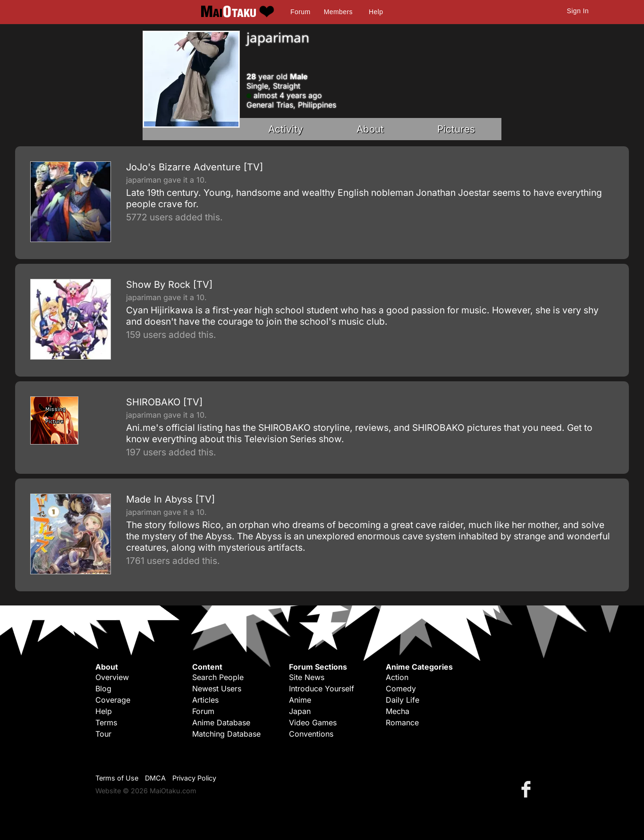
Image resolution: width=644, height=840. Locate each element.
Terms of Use (117, 778)
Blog (103, 689)
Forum (300, 12)
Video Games (313, 722)
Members (338, 12)
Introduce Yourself (322, 689)
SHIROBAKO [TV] (164, 402)
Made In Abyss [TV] (170, 499)
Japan (300, 711)
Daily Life (402, 700)
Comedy (401, 689)
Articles (205, 700)
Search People (218, 677)
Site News (307, 677)
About (370, 129)
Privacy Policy (194, 778)
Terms (106, 722)
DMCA (155, 778)
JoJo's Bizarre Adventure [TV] (195, 167)
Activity (286, 129)
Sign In (578, 11)
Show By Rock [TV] (169, 285)
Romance (402, 722)
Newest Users (217, 689)
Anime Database (221, 722)
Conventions (311, 734)
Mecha (398, 711)
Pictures (456, 129)
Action (397, 677)
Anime (300, 700)
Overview (112, 677)
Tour (103, 734)
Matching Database (226, 734)
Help (376, 12)
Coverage (113, 700)
